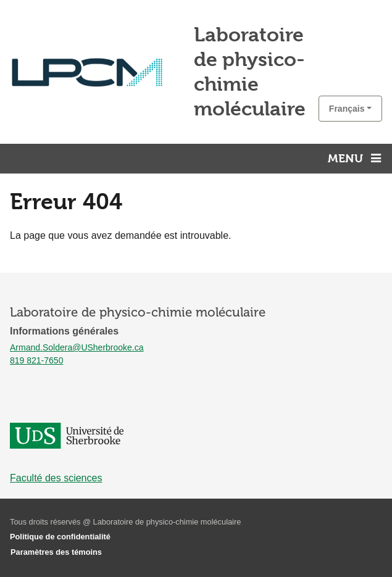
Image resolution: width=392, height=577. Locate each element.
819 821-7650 (36, 360)
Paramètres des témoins (56, 552)
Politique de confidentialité (60, 537)
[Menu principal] (356, 159)
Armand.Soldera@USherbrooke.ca (77, 347)
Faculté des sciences (56, 478)
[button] (350, 109)
